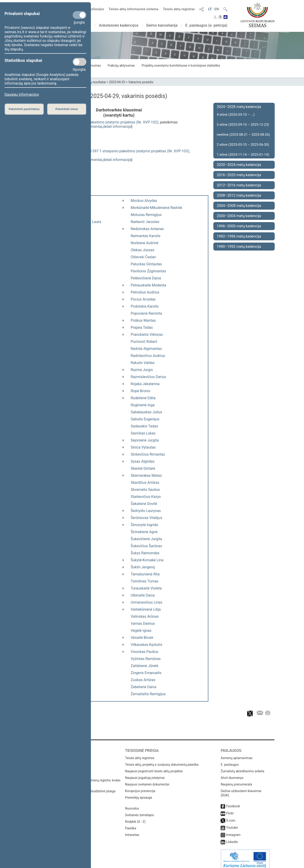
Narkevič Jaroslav (145, 222)
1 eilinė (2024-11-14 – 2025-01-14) (243, 155)
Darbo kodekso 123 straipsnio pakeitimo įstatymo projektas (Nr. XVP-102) (99, 122)
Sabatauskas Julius (146, 412)
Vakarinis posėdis (141, 82)
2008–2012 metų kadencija (239, 195)
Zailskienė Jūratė (144, 666)
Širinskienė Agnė (144, 532)
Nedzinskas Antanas (147, 229)
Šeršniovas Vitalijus (146, 518)
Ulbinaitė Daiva (143, 595)
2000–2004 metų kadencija (239, 216)
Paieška (131, 824)
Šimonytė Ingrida (144, 525)
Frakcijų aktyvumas (121, 65)
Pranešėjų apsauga (138, 793)
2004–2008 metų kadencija (239, 206)
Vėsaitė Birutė (142, 638)
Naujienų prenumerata (236, 780)
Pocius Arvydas (143, 299)
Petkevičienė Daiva (146, 278)
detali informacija (117, 127)
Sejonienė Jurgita (145, 440)
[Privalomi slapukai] (80, 15)
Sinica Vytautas (143, 447)
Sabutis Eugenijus (145, 419)
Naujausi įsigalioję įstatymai (145, 773)
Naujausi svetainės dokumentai (147, 780)
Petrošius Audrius (145, 292)
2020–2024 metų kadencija (239, 165)
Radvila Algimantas (146, 349)
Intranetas (132, 830)
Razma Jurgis (142, 370)
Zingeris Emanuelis (146, 673)
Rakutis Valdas (143, 363)
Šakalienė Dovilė (144, 504)
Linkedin (232, 837)
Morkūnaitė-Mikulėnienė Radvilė (156, 208)
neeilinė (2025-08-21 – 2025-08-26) (243, 135)
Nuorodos (132, 804)
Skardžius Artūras (145, 483)
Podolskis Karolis (145, 306)
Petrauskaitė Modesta (148, 285)
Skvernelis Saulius (145, 490)
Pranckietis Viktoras (147, 335)
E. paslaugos (230, 760)
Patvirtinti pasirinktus (24, 109)
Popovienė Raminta (146, 313)
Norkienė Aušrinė (145, 243)
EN (217, 9)
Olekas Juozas (142, 250)
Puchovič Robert (144, 342)
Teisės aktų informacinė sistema (134, 9)
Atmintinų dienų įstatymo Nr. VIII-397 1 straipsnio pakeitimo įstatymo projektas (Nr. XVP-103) (114, 151)
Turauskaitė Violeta (146, 588)
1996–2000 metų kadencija (239, 226)
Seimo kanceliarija (162, 25)
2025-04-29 (117, 82)
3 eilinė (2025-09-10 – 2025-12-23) (243, 125)
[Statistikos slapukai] (80, 62)
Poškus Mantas (143, 320)
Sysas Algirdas (143, 461)
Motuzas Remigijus (146, 215)
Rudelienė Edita (143, 398)
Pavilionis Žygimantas (148, 271)
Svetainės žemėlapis (139, 810)
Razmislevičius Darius (148, 377)
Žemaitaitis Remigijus (148, 694)
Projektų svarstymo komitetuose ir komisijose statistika (181, 65)
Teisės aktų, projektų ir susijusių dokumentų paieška (162, 760)
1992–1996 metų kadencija (239, 236)
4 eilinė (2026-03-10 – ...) (236, 115)
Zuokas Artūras (143, 680)
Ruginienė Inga (143, 405)
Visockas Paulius (144, 652)
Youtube (232, 823)
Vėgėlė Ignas (141, 631)
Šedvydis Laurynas (146, 511)
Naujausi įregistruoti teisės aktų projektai (154, 767)
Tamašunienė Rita (145, 574)
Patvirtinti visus (67, 109)
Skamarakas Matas (146, 475)
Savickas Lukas (143, 433)
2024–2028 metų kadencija (239, 107)
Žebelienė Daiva (143, 687)
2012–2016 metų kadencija (239, 185)
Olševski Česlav (143, 257)
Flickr (230, 809)
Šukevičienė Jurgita (146, 539)
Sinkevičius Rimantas (148, 454)
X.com (231, 816)
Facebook (233, 802)
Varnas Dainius (143, 623)
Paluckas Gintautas (146, 264)
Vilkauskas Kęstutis (146, 645)
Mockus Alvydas (144, 201)
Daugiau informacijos (22, 94)
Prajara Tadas (142, 327)
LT (210, 9)
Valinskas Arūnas (145, 616)
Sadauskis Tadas (144, 426)
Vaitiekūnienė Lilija (146, 609)
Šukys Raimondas (145, 553)
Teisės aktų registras (179, 9)
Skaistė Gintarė (143, 468)
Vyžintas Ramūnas (146, 659)
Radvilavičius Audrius (148, 356)
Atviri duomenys (232, 773)
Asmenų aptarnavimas (237, 753)
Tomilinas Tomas (145, 581)
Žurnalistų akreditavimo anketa (242, 767)
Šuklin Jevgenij (143, 567)
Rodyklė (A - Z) (135, 817)
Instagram (233, 830)
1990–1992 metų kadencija (239, 247)
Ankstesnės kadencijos (119, 25)
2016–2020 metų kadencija (239, 175)
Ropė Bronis (140, 391)
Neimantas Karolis (146, 236)
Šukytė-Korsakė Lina (147, 560)
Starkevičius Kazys (146, 497)
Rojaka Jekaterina (145, 384)
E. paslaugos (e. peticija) (206, 25)
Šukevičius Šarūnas (146, 546)
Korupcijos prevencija (140, 786)
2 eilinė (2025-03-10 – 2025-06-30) (243, 145)
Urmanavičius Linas (146, 602)
